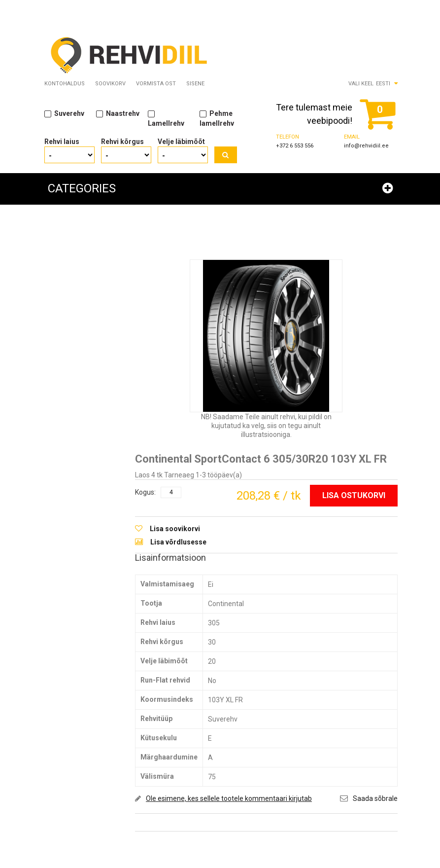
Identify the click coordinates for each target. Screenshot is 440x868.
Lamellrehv (166, 118)
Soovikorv (110, 84)
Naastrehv (118, 114)
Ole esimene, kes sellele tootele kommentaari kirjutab (229, 798)
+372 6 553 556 (295, 146)
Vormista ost (156, 84)
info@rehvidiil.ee (366, 146)
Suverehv (64, 114)
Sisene (195, 84)
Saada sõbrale (375, 798)
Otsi (226, 155)
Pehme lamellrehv (217, 118)
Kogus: (145, 492)
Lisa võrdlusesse (178, 542)
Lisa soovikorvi (175, 529)
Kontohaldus (65, 84)
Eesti (383, 84)
